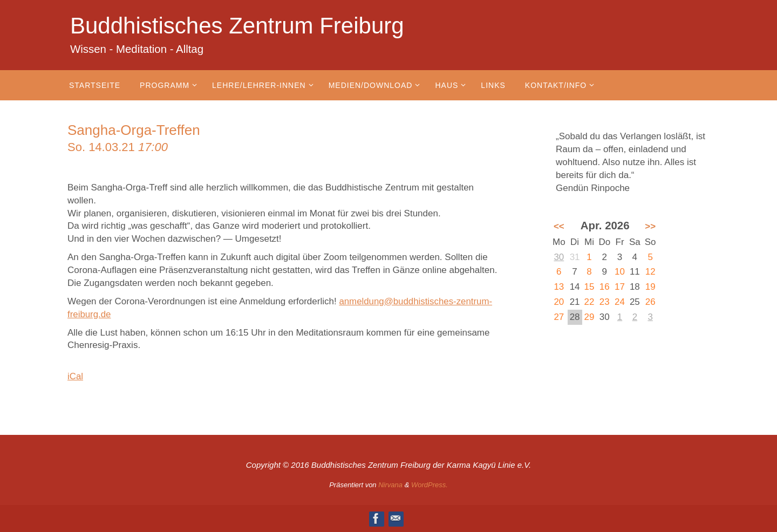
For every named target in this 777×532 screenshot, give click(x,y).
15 (589, 287)
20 (559, 302)
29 (589, 317)
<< (559, 226)
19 (650, 287)
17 (620, 287)
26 (650, 302)
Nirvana (390, 485)
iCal (75, 376)
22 (589, 302)
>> (650, 226)
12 (650, 272)
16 (605, 287)
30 (559, 257)
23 (605, 302)
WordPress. (430, 485)
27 (559, 317)
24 (620, 302)
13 (559, 287)
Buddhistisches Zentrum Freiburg (237, 26)
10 (620, 272)
